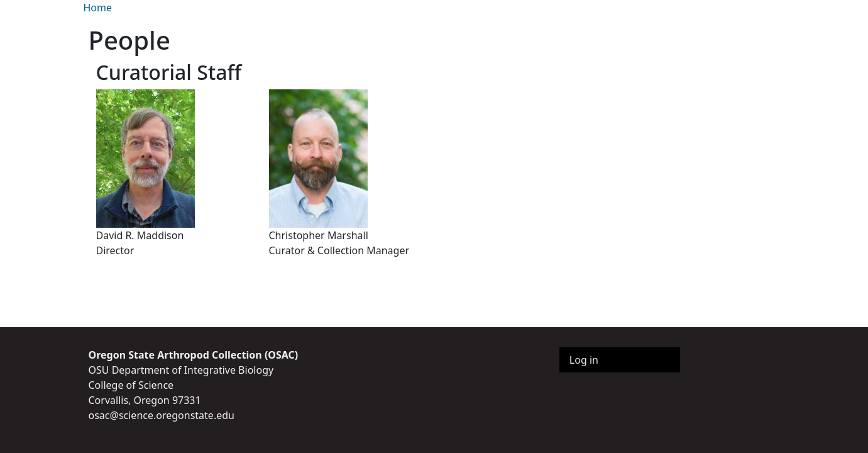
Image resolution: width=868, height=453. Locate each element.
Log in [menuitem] (584, 360)
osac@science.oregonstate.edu (162, 415)
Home (98, 8)
